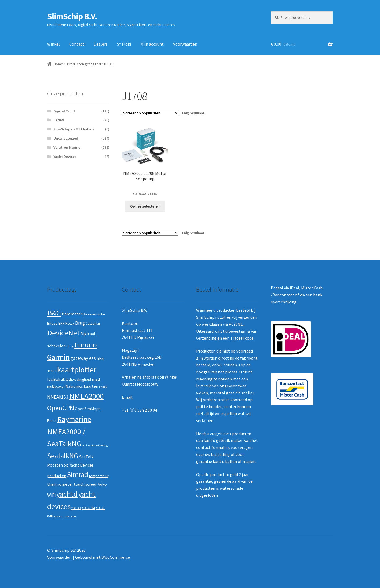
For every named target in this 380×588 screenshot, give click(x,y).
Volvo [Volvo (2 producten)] (103, 484)
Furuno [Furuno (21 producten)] (86, 345)
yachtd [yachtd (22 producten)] (67, 494)
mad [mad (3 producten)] (96, 379)
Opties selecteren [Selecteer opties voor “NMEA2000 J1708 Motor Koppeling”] (145, 206)
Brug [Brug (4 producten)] (80, 323)
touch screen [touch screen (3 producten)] (86, 484)
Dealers (101, 44)
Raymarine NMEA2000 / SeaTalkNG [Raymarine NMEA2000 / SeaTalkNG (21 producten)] (69, 431)
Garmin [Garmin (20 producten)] (58, 357)
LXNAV (59, 120)
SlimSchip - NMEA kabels (74, 129)
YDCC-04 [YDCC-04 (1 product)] (76, 508)
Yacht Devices (65, 157)
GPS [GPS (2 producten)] (92, 359)
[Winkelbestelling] (150, 113)
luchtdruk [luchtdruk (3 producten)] (56, 379)
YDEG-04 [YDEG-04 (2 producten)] (88, 508)
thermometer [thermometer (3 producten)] (60, 484)
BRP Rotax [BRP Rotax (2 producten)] (66, 323)
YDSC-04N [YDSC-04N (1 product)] (70, 516)
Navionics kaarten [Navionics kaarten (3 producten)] (82, 386)
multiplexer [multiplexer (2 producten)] (56, 386)
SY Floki (124, 44)
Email (127, 397)
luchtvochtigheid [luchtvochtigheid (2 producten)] (78, 380)
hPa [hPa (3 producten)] (100, 358)
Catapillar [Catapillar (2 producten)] (93, 323)
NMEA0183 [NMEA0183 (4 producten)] (58, 397)
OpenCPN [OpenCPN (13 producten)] (61, 408)
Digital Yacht (64, 111)
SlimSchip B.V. (72, 16)
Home (58, 64)
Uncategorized (66, 138)
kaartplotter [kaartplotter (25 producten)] (77, 370)
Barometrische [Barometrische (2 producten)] (94, 314)
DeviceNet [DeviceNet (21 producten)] (63, 333)
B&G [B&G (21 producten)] (54, 313)
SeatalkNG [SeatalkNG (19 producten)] (63, 456)
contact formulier (213, 447)
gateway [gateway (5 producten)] (79, 358)
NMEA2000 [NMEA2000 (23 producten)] (86, 396)
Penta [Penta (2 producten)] (52, 421)
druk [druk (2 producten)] (70, 346)
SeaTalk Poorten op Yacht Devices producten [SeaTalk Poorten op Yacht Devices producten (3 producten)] (70, 466)
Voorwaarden (185, 44)
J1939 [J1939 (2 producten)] (52, 371)
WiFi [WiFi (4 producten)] (51, 495)
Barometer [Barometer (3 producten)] (72, 314)
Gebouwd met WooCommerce (103, 557)
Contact (77, 44)
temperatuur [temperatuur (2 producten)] (99, 476)
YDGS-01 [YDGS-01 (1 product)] (59, 516)
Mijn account (152, 44)
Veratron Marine (67, 147)
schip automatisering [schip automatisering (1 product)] (95, 445)
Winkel (54, 44)
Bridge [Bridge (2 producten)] (52, 323)
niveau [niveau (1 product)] (103, 387)
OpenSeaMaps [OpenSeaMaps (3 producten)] (88, 409)
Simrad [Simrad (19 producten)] (78, 475)
